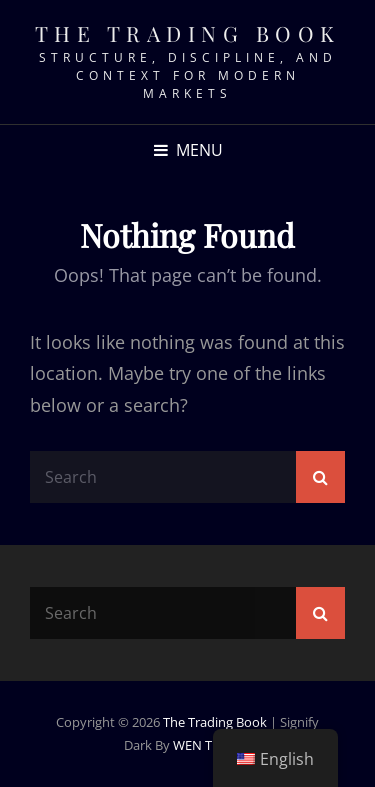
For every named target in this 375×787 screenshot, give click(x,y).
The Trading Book (188, 33)
